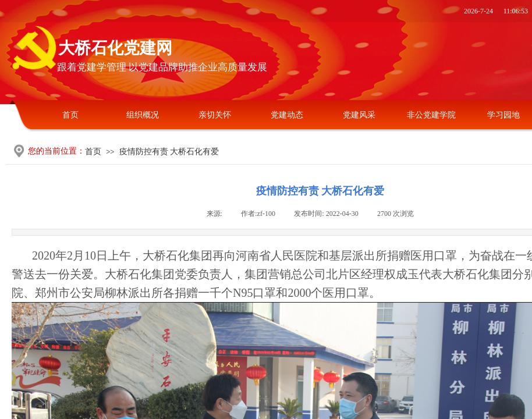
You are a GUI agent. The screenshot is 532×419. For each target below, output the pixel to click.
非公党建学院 (431, 115)
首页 (70, 115)
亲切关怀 (215, 115)
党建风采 (359, 115)
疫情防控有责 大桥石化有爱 (169, 152)
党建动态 (287, 115)
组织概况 (143, 115)
